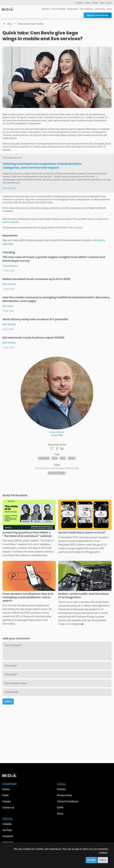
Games (72, 458)
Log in (109, 3)
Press (88, 3)
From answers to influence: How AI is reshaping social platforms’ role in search (28, 597)
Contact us (8, 808)
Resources (100, 9)
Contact (80, 3)
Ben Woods (8, 306)
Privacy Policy (65, 795)
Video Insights (87, 9)
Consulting (73, 9)
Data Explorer (58, 9)
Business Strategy (57, 473)
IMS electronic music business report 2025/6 (33, 338)
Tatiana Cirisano (10, 266)
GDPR (60, 808)
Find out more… (10, 188)
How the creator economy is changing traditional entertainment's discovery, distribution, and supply (56, 299)
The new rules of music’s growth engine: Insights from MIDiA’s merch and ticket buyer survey (54, 259)
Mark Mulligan (9, 284)
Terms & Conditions (68, 801)
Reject (103, 860)
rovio (55, 458)
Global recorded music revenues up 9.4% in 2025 (36, 279)
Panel (95, 3)
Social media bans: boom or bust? (82, 532)
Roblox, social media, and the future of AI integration (83, 595)
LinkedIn (7, 824)
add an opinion (76, 228)
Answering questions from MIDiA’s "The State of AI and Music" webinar (27, 534)
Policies (61, 789)
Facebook (8, 836)
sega (63, 458)
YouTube (7, 830)
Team (102, 3)
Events (6, 789)
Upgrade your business (98, 15)
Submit (8, 701)
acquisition (44, 458)
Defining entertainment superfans (42, 166)
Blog (109, 9)
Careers (7, 801)
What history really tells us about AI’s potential (35, 319)
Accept (91, 860)
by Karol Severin (57, 432)
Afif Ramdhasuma (17, 106)
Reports (46, 9)
